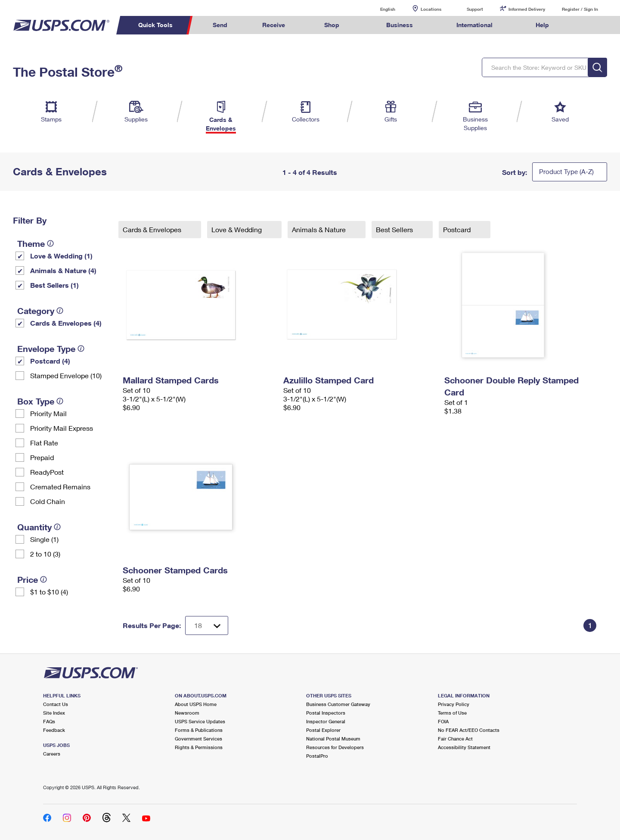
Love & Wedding (237, 229)
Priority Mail (48, 413)
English (379, 9)
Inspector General (326, 721)
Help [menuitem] (542, 25)
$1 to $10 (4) (49, 592)
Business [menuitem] (400, 25)
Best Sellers (395, 229)
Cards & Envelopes (153, 229)
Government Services (198, 739)
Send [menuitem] (220, 25)
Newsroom (187, 713)
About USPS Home (196, 704)
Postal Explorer (323, 730)
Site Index (54, 713)
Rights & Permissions (199, 747)
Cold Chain (48, 501)
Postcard (458, 229)
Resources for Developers (335, 747)
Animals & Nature (320, 229)
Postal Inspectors (326, 713)
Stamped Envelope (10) (66, 375)
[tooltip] (50, 243)
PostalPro (317, 756)
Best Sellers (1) (54, 285)
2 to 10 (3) (45, 554)
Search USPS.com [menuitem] (583, 25)
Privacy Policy (454, 704)
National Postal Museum (333, 739)
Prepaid (42, 457)
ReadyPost (47, 472)
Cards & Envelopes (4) (66, 323)
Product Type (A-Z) (566, 171)
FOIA (443, 721)
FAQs (49, 721)
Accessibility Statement (464, 747)
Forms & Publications (199, 730)
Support (475, 9)
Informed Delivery (527, 9)
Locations (431, 9)
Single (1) (44, 539)
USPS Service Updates (200, 721)
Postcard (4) (50, 361)
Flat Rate (44, 443)
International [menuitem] (474, 25)
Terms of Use (452, 713)
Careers (52, 754)
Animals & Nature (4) (63, 270)
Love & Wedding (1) (61, 256)
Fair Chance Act (455, 739)
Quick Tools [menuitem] (155, 25)
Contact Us (56, 704)
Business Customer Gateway (338, 704)
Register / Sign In (580, 9)
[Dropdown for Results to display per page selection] (207, 625)
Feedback (54, 730)
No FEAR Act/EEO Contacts (469, 730)
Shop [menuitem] (332, 25)
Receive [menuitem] (274, 25)
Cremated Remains (60, 487)
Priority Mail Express (62, 428)
